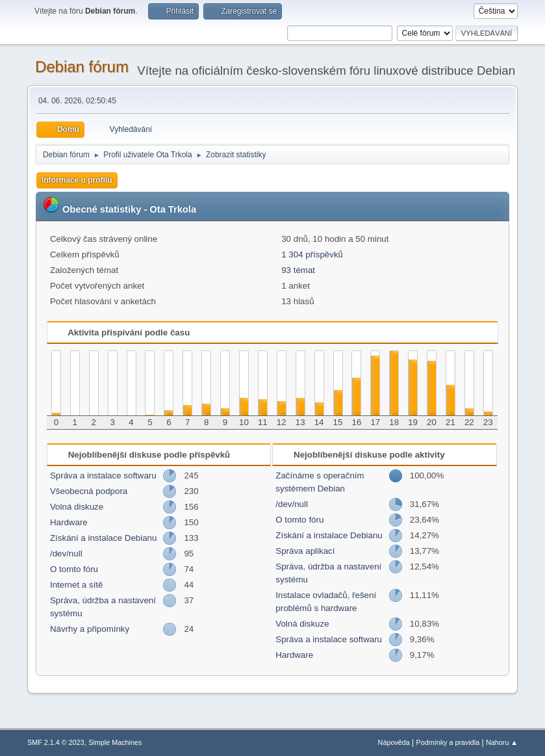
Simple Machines (115, 742)
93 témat (298, 270)
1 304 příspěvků (312, 254)
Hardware (69, 522)
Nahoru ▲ (502, 742)
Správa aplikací (305, 551)
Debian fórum (82, 67)
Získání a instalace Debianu (103, 538)
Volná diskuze (77, 507)
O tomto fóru (74, 569)
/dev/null (66, 554)
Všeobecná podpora (89, 491)
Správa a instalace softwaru (103, 476)
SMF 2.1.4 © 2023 (56, 742)
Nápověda (394, 742)
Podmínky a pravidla (448, 742)
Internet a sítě (77, 585)
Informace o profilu (77, 180)
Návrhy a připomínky (90, 629)
